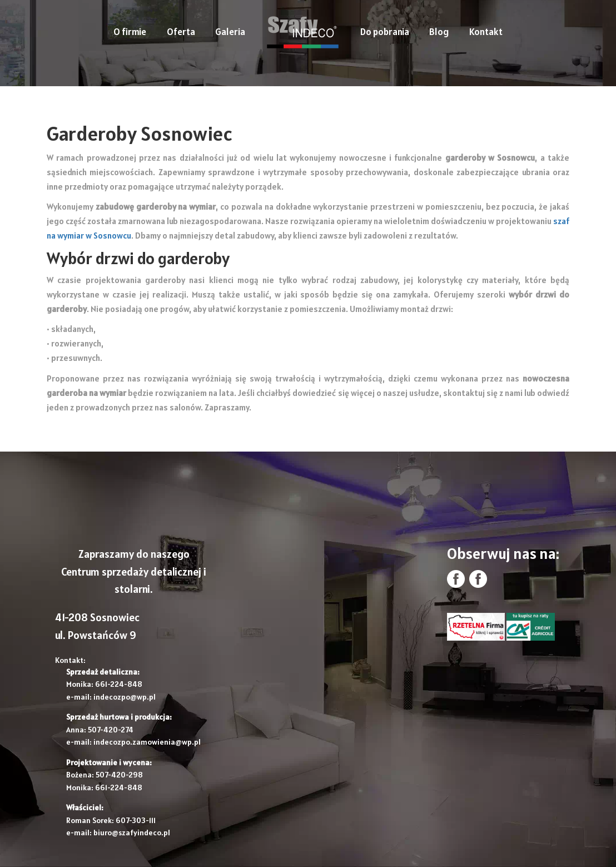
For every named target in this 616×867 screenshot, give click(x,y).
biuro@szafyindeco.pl (132, 833)
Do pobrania (385, 32)
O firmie (130, 32)
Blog (439, 32)
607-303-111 (136, 820)
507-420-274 (111, 730)
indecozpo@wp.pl (125, 697)
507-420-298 (119, 775)
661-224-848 (119, 684)
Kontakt (486, 32)
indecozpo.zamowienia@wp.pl (147, 742)
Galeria (230, 32)
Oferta (181, 32)
